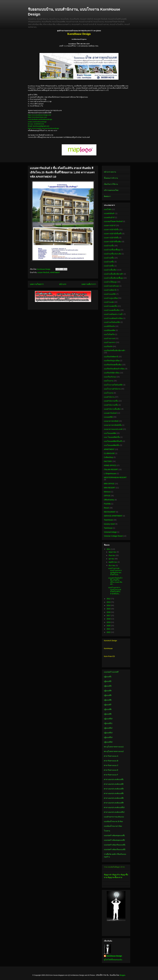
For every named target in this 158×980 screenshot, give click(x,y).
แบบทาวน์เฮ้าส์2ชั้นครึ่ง (113, 234)
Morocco (107, 492)
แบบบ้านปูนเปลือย (111, 298)
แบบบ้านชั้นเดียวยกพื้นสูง (114, 278)
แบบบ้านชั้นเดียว (110, 270)
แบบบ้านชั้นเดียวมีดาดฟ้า (114, 274)
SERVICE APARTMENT (113, 516)
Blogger (122, 975)
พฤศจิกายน (113, 562)
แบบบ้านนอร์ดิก (110, 294)
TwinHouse (108, 528)
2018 (109, 619)
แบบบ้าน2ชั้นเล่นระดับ (113, 254)
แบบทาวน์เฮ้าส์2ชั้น (111, 230)
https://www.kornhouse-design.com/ (39, 115)
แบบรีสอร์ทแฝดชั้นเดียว (113, 365)
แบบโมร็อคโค (109, 334)
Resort (106, 508)
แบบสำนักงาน (109, 397)
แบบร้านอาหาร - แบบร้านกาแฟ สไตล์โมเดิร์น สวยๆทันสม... (115, 591)
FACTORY (108, 461)
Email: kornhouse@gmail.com (39, 126)
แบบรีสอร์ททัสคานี (111, 357)
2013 (109, 602)
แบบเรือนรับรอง (110, 377)
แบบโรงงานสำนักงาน (112, 389)
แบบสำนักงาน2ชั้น (111, 401)
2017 (109, 616)
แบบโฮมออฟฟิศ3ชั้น (112, 445)
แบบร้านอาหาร (110, 342)
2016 (109, 612)
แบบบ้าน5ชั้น (109, 266)
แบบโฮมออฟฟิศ (110, 433)
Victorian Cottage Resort (113, 536)
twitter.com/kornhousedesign (37, 122)
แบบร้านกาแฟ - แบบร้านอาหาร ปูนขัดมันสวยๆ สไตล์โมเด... (115, 571)
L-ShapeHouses (110, 474)
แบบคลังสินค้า (109, 213)
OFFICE (107, 496)
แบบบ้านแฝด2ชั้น (111, 306)
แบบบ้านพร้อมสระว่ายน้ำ (114, 314)
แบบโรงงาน (109, 381)
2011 (109, 549)
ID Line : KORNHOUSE (36, 124)
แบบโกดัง (108, 209)
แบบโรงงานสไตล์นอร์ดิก (113, 385)
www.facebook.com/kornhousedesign (40, 119)
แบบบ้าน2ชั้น (109, 246)
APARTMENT (55, 272)
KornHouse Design (114, 956)
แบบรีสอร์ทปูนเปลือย (112, 361)
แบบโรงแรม (109, 393)
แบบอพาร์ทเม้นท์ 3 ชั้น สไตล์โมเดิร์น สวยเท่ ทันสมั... (115, 581)
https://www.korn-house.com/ (37, 117)
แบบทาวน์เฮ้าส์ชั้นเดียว (113, 242)
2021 (109, 629)
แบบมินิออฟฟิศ (110, 330)
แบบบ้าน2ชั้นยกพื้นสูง (112, 250)
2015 (109, 609)
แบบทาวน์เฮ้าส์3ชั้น (111, 238)
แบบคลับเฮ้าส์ (109, 217)
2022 (109, 632)
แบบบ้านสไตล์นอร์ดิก (112, 322)
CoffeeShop (109, 457)
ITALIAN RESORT (111, 469)
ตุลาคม (112, 559)
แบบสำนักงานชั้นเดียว (112, 409)
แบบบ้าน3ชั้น (109, 258)
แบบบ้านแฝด (109, 302)
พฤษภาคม (113, 552)
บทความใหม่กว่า (37, 284)
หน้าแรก (63, 284)
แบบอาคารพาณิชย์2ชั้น (113, 425)
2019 (109, 622)
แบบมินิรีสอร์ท (109, 326)
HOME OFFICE (110, 465)
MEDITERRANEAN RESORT (115, 477)
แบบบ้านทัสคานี (110, 290)
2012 (109, 599)
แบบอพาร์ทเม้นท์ (43, 272)
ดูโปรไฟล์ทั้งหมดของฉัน (113, 960)
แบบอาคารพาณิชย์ (111, 421)
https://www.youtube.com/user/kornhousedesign (43, 128)
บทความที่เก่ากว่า (89, 284)
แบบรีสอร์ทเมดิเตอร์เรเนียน (114, 369)
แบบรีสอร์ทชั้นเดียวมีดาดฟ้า (115, 350)
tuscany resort (109, 524)
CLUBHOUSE (109, 453)
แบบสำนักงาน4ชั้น (111, 405)
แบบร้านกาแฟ (109, 338)
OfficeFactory (109, 500)
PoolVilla (107, 504)
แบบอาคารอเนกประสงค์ (113, 429)
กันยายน (112, 555)
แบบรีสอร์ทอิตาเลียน (112, 373)
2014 (109, 605)
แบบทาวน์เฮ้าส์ (110, 225)
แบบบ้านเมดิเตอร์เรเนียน (113, 318)
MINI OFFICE (109, 484)
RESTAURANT (110, 512)
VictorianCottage (110, 532)
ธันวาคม (112, 565)
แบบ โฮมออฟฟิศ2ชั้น (112, 437)
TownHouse (108, 520)
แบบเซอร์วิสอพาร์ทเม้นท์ (113, 221)
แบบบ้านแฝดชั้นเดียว (112, 310)
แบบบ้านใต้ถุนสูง (110, 282)
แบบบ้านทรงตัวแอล (111, 286)
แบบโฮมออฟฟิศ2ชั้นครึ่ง (113, 441)
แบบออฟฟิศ (108, 417)
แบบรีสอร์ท (108, 346)
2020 (109, 626)
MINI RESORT (110, 488)
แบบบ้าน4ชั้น (109, 262)
